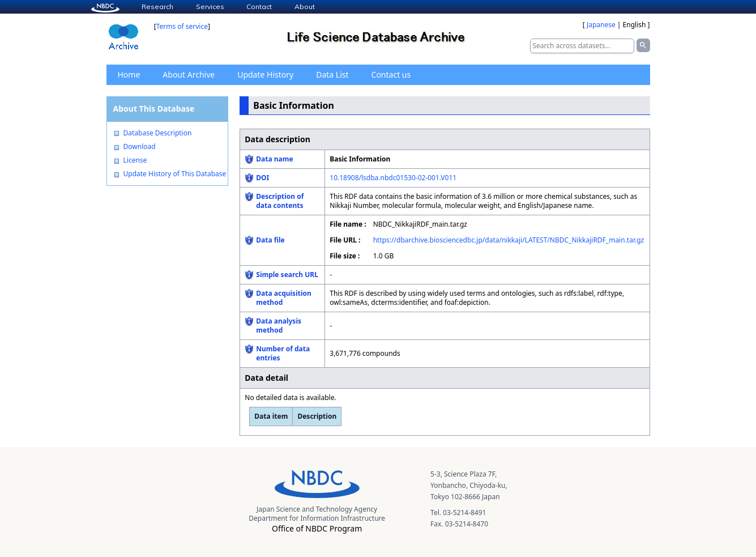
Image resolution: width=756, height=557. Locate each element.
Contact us (391, 75)
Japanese (601, 25)
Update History (265, 75)
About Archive (189, 75)
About (305, 7)
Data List (332, 75)
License (135, 160)
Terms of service (182, 26)
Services (210, 7)
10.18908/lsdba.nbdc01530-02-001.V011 (393, 178)
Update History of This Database (175, 174)
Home (129, 75)
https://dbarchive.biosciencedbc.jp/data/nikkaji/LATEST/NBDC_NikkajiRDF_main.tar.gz (509, 240)
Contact (259, 7)
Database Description (158, 133)
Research (157, 7)
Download (140, 147)
